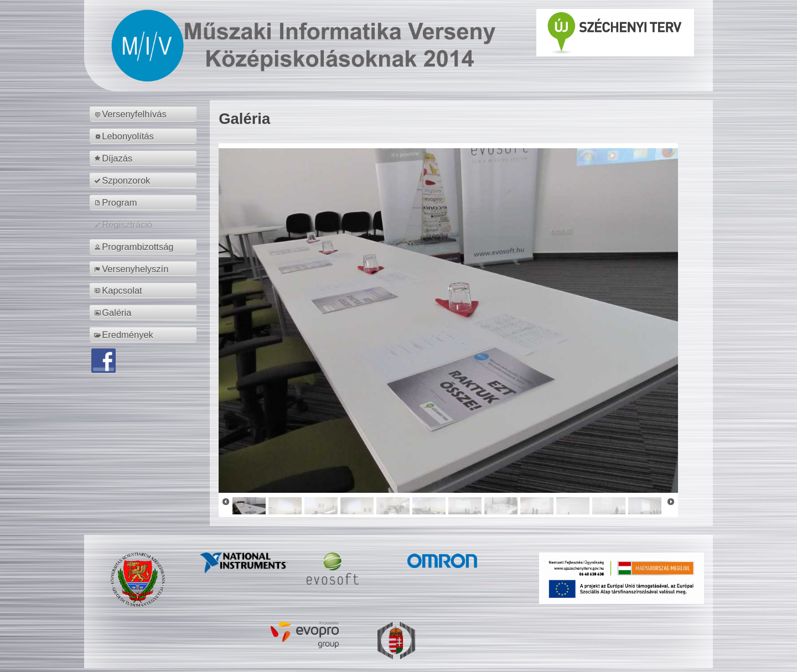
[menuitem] (145, 114)
